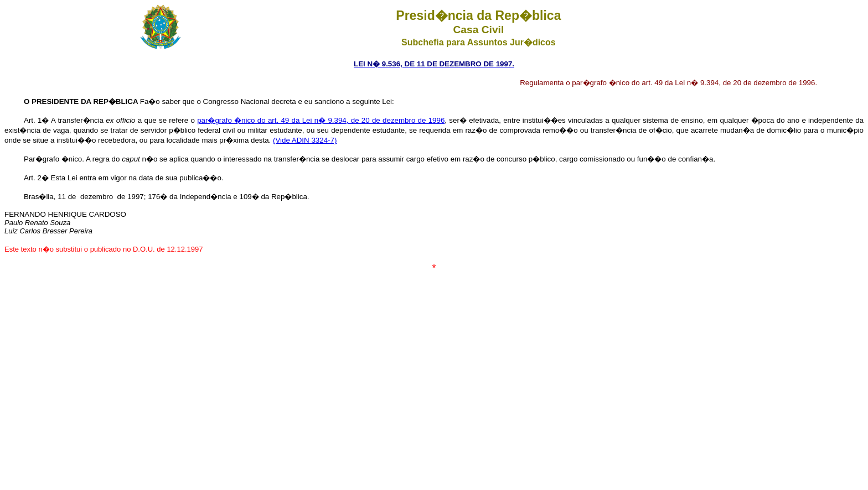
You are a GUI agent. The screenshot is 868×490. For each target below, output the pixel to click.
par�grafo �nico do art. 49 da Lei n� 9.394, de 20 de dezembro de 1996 (321, 120)
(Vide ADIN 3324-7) (305, 140)
